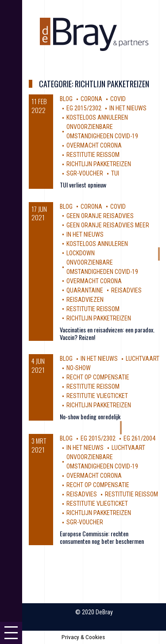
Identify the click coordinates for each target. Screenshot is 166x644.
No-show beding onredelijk (90, 416)
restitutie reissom (93, 155)
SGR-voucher (85, 173)
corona (91, 99)
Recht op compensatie (98, 377)
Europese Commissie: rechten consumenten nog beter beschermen (102, 537)
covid (118, 99)
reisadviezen (85, 300)
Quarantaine (85, 290)
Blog (66, 99)
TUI (115, 173)
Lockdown (81, 253)
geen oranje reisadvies (100, 216)
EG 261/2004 (139, 438)
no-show (79, 368)
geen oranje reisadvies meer (108, 225)
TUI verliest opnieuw (83, 185)
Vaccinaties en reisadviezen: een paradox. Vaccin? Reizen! (107, 333)
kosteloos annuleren (97, 117)
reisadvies (126, 290)
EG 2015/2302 (84, 108)
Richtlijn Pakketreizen (99, 164)
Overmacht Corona (94, 145)
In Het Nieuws (128, 108)
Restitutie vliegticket (97, 396)
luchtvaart (143, 359)
